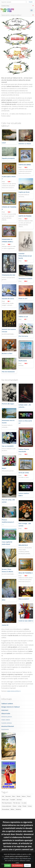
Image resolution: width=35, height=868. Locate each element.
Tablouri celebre (7, 704)
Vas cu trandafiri (8, 446)
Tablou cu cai (23, 316)
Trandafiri (13, 800)
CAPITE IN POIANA (25, 216)
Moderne (18, 809)
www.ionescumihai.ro (14, 691)
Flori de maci (17, 803)
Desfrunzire (23, 361)
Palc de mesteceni (8, 372)
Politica (27, 865)
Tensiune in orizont (25, 278)
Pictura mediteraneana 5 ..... (8, 522)
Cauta (31, 2)
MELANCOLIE (23, 545)
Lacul (4, 143)
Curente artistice (7, 723)
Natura (24, 796)
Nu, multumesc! (17, 865)
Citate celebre (6, 720)
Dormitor (19, 800)
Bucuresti (8, 796)
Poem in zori (23, 298)
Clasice (15, 806)
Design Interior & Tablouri (11, 707)
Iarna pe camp (24, 473)
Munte (19, 796)
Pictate (24, 806)
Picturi (29, 796)
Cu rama (24, 803)
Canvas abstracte (7, 806)
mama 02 (5, 625)
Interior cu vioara (25, 144)
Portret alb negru (8, 404)
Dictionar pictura (7, 717)
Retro (14, 796)
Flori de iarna (23, 336)
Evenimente (5, 729)
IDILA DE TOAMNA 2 (26, 573)
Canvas (30, 806)
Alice (4, 600)
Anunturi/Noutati (8, 726)
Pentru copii (5, 800)
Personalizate (6, 809)
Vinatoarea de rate (9, 275)
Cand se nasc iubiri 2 (26, 621)
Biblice (13, 809)
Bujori (4, 468)
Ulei (3, 796)
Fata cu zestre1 (24, 599)
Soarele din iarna (8, 298)
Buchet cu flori (7, 353)
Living (19, 806)
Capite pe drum (24, 192)
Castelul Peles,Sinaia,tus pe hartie (25, 256)
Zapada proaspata (8, 158)
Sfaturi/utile (6, 713)
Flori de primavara (7, 803)
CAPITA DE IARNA (25, 165)
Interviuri (5, 710)
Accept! (8, 865)
